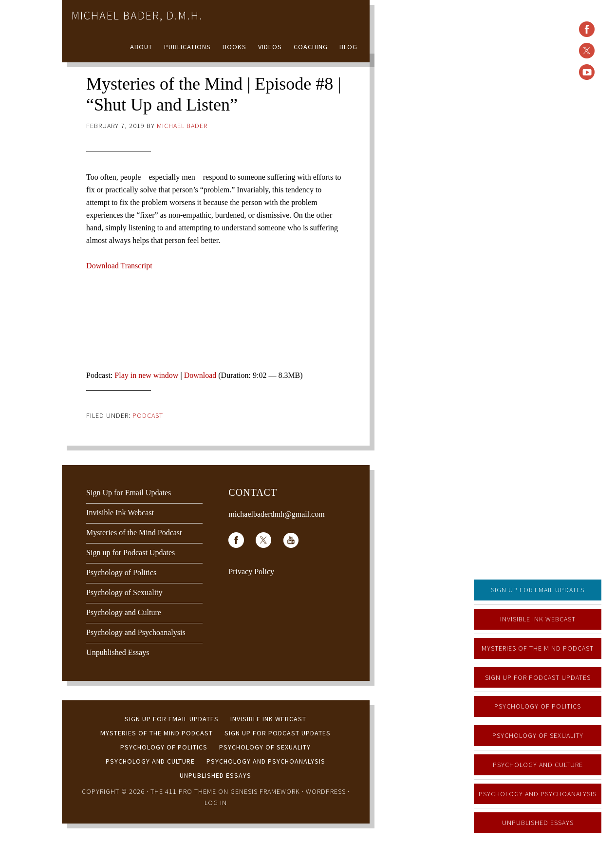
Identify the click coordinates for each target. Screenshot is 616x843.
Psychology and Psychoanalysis (538, 794)
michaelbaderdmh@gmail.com (276, 514)
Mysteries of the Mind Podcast (538, 648)
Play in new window (146, 375)
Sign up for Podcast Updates (538, 677)
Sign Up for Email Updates (538, 590)
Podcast (148, 415)
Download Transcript (119, 266)
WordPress (326, 791)
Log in (216, 803)
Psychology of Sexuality (538, 735)
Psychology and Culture (538, 765)
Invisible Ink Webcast (538, 619)
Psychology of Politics (538, 706)
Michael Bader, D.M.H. (137, 15)
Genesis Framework (265, 791)
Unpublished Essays (538, 823)
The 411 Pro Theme (183, 791)
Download (200, 375)
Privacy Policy (251, 571)
